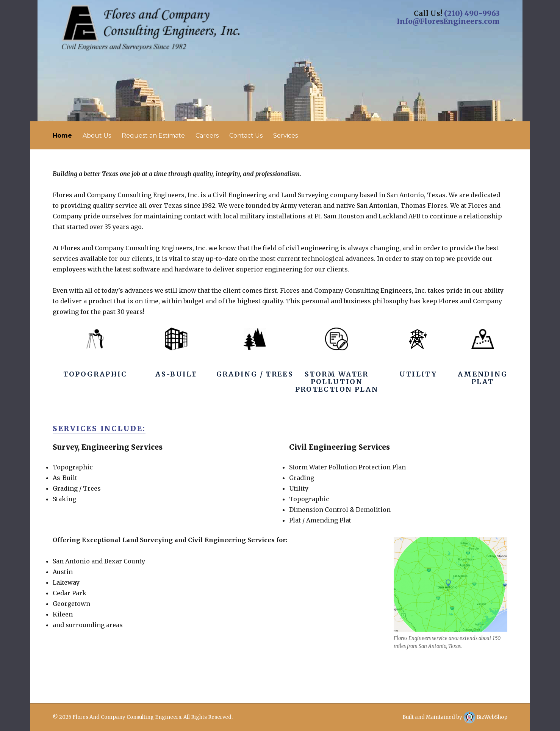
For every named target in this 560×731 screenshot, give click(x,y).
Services (285, 136)
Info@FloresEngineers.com (448, 21)
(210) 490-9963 (472, 13)
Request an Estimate (153, 136)
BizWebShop (485, 717)
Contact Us (246, 136)
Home (62, 136)
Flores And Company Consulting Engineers (127, 717)
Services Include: (99, 428)
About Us (97, 136)
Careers (207, 136)
